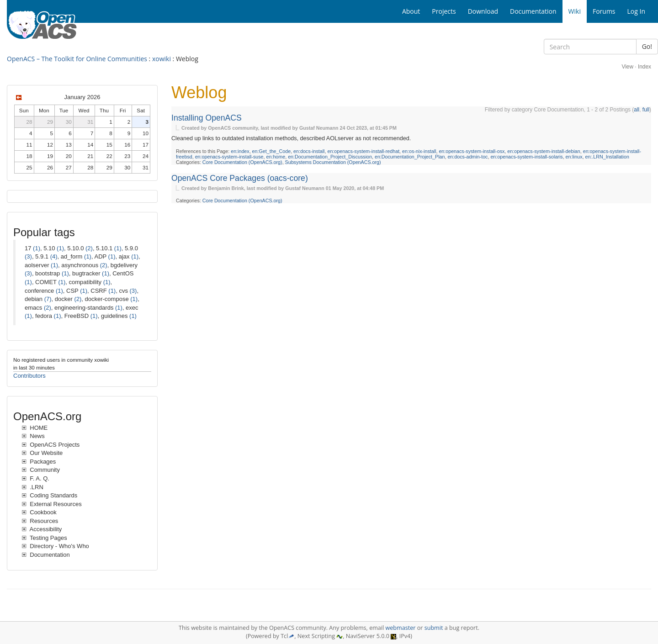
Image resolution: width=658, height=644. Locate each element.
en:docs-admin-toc (467, 157)
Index (645, 67)
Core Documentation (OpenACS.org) (242, 162)
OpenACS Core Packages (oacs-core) (240, 178)
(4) (54, 256)
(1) (37, 248)
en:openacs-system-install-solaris (526, 157)
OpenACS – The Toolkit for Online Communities (77, 59)
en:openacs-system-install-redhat (363, 151)
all (637, 110)
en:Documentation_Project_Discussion (330, 157)
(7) (48, 299)
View (627, 67)
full (646, 110)
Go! (647, 46)
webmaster (400, 628)
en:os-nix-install (419, 151)
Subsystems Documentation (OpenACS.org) (333, 162)
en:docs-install (309, 151)
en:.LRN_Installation (607, 157)
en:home (276, 157)
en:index (240, 151)
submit (434, 628)
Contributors (29, 376)
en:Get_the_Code (272, 151)
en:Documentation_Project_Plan (410, 157)
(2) (89, 248)
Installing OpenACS (207, 118)
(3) (28, 256)
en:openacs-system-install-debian (544, 151)
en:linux (574, 157)
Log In (636, 11)
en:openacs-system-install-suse (229, 157)
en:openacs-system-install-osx (472, 151)
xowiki (162, 59)
